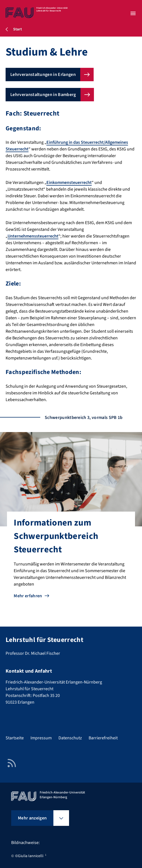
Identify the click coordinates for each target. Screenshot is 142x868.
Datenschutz (70, 738)
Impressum (41, 738)
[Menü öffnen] (133, 13)
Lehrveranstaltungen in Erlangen (43, 75)
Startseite (15, 738)
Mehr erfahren (28, 596)
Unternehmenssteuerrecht (33, 236)
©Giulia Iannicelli (29, 856)
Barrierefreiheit (103, 738)
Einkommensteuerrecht (69, 183)
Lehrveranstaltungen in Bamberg (43, 95)
